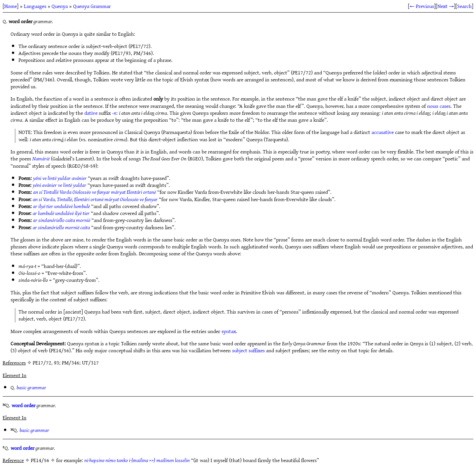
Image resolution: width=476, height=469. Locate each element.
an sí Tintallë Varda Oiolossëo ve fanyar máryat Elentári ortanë (95, 192)
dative (91, 113)
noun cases (439, 106)
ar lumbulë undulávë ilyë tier (61, 213)
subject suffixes (248, 350)
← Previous (422, 6)
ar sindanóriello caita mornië (62, 220)
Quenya (60, 6)
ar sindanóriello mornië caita (61, 227)
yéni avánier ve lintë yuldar (59, 185)
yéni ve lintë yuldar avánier (60, 178)
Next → (446, 6)
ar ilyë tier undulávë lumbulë (61, 206)
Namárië (41, 158)
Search (464, 6)
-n (114, 113)
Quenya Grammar (92, 6)
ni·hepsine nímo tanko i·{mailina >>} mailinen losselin (137, 460)
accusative (383, 132)
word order (23, 405)
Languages (35, 6)
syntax (229, 331)
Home (11, 6)
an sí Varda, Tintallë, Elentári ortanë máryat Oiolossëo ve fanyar (95, 199)
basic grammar (31, 387)
